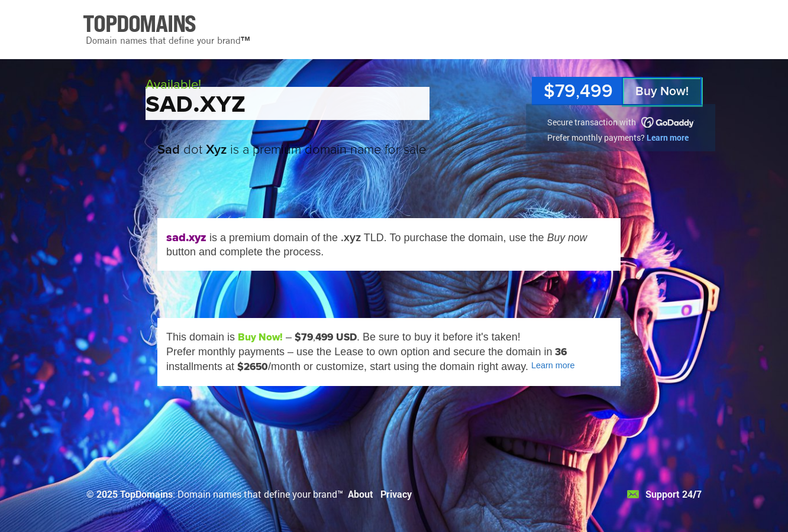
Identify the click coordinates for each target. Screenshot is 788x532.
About (361, 494)
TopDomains (146, 494)
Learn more (668, 137)
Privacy (396, 494)
